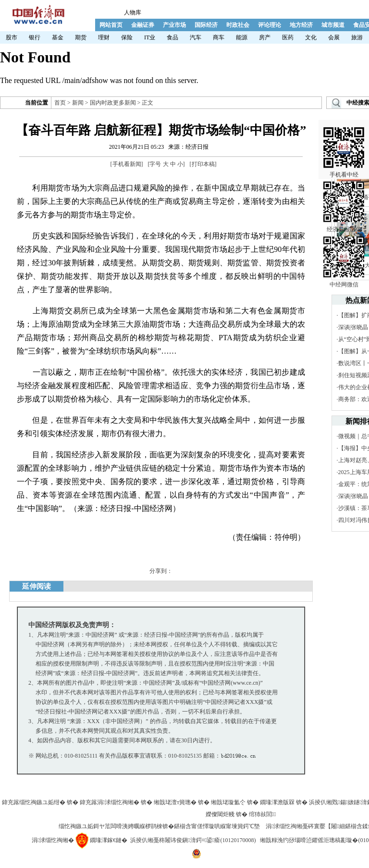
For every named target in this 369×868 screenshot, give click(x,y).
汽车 (196, 37)
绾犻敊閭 (263, 814)
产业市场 (174, 25)
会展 (334, 37)
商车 (219, 37)
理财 (104, 37)
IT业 (150, 37)
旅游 (357, 37)
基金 (58, 37)
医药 (288, 37)
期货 (81, 37)
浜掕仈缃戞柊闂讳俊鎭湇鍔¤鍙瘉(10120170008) (193, 840)
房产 (265, 37)
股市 (12, 37)
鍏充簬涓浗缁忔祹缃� (110, 802)
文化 (311, 37)
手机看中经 (344, 140)
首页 (60, 103)
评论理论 (270, 25)
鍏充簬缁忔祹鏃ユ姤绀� (34, 802)
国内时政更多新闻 (113, 103)
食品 (172, 37)
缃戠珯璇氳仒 (228, 802)
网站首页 (111, 25)
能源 (242, 37)
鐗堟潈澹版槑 (277, 802)
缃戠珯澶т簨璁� (175, 802)
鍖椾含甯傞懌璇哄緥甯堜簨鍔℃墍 (217, 826)
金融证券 (143, 25)
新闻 (78, 103)
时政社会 (238, 25)
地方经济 (301, 25)
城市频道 (333, 25)
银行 (35, 37)
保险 (127, 37)
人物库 (133, 12)
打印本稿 (203, 164)
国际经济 (206, 25)
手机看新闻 (127, 164)
